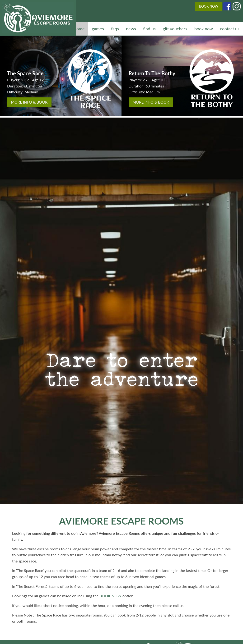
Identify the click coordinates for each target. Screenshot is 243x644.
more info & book (29, 102)
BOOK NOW (209, 6)
